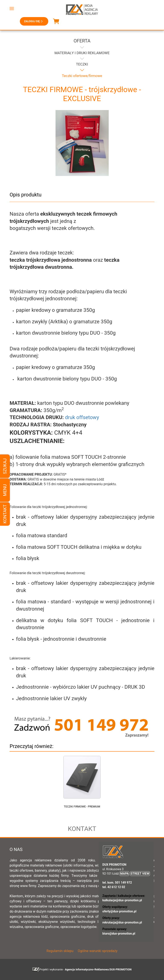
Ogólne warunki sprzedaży (98, 951)
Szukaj (5, 466)
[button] (12, 9)
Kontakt (5, 514)
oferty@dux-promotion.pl (119, 911)
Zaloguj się (34, 21)
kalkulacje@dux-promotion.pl (122, 900)
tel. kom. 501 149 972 (117, 883)
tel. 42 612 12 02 (114, 887)
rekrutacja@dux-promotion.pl (122, 922)
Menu (5, 490)
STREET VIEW (140, 874)
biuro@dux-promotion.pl (119, 934)
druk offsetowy (82, 417)
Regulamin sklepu (60, 951)
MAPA (124, 874)
